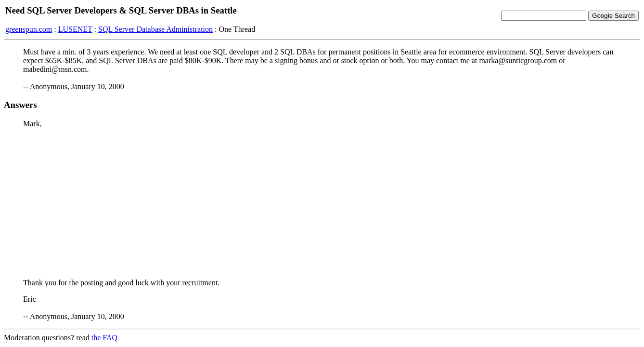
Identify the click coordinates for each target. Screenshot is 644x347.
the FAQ (104, 338)
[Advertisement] (322, 203)
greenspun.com (29, 29)
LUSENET (75, 29)
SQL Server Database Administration (155, 29)
